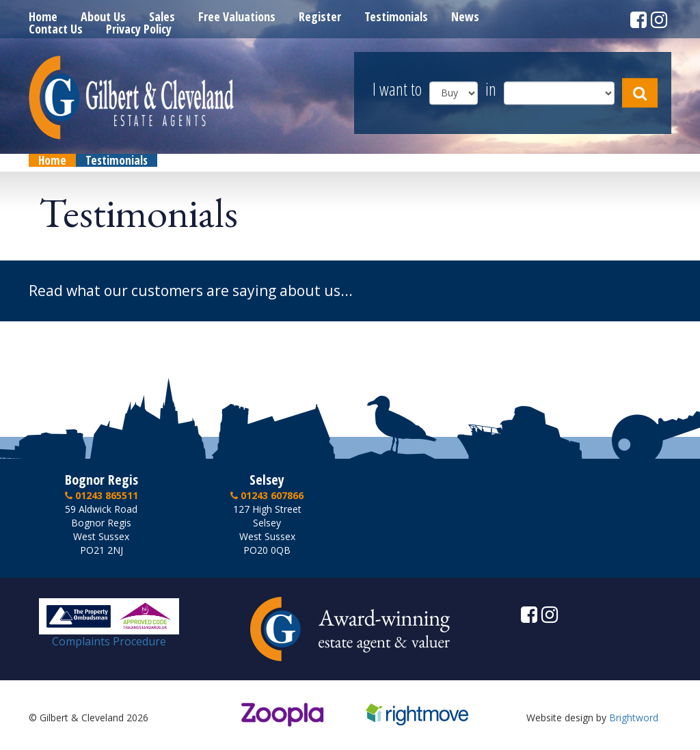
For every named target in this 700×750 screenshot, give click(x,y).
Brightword (634, 718)
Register (320, 16)
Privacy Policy (139, 29)
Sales (162, 16)
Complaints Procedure (109, 636)
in (491, 90)
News (465, 16)
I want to (397, 90)
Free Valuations (237, 16)
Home (43, 16)
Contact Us (56, 29)
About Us (103, 16)
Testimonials (396, 16)
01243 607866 (267, 495)
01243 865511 (102, 495)
